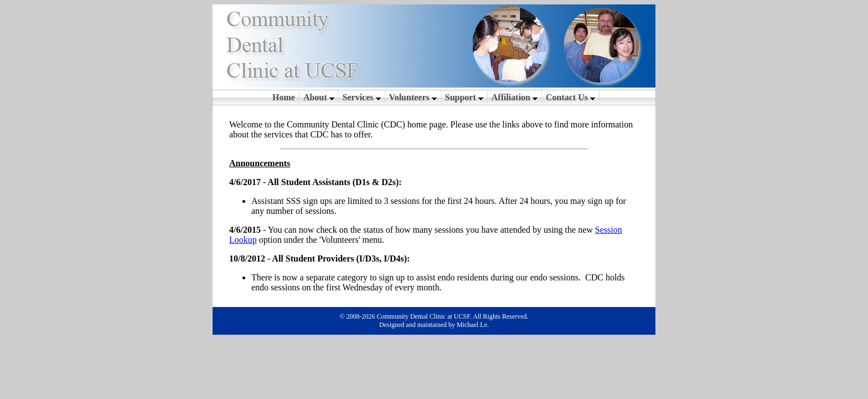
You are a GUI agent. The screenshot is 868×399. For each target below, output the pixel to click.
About (319, 97)
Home (284, 97)
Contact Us (570, 97)
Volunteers (413, 97)
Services (362, 97)
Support (464, 97)
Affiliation (515, 97)
